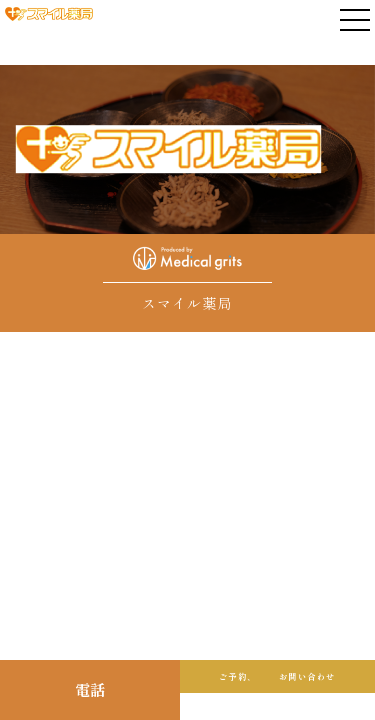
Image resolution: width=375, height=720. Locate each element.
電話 (90, 689)
